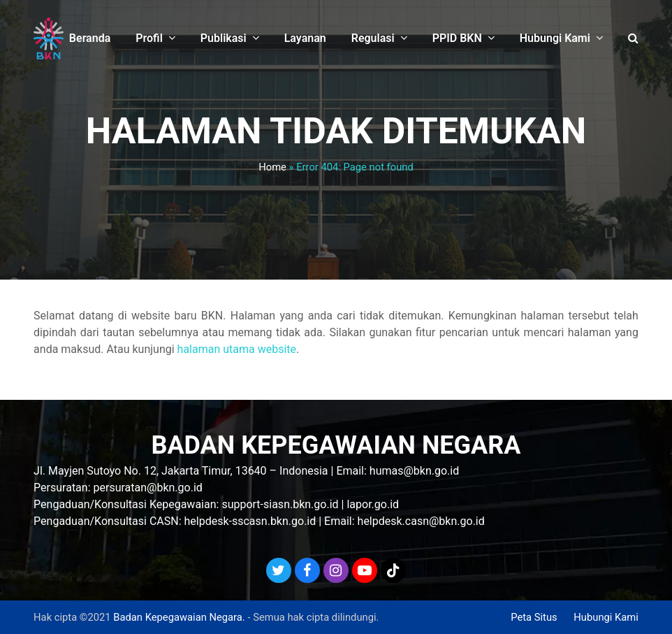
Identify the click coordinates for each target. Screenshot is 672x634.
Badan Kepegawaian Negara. (179, 617)
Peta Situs (534, 617)
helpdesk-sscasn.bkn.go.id (250, 521)
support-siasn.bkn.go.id (280, 504)
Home (272, 167)
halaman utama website (237, 349)
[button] (633, 38)
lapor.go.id (373, 504)
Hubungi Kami (606, 617)
